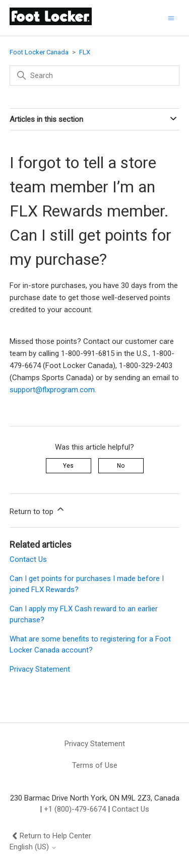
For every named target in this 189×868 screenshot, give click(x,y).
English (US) (33, 847)
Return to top (38, 510)
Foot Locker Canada (39, 52)
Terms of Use (95, 765)
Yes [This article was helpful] (68, 466)
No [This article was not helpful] (121, 466)
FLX (85, 52)
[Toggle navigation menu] (171, 18)
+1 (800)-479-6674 (75, 809)
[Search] (95, 76)
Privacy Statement (40, 669)
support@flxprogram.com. (53, 390)
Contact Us (28, 559)
